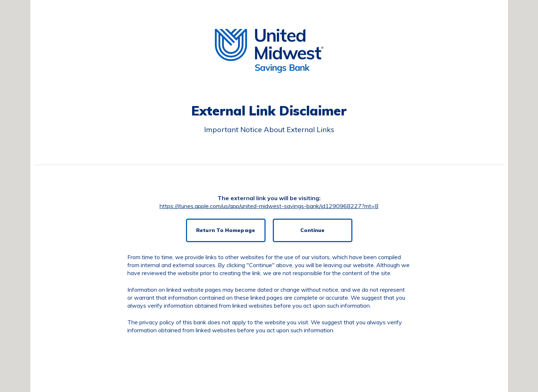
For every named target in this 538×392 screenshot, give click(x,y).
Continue (313, 230)
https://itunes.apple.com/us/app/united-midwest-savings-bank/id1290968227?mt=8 (269, 206)
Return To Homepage (226, 230)
